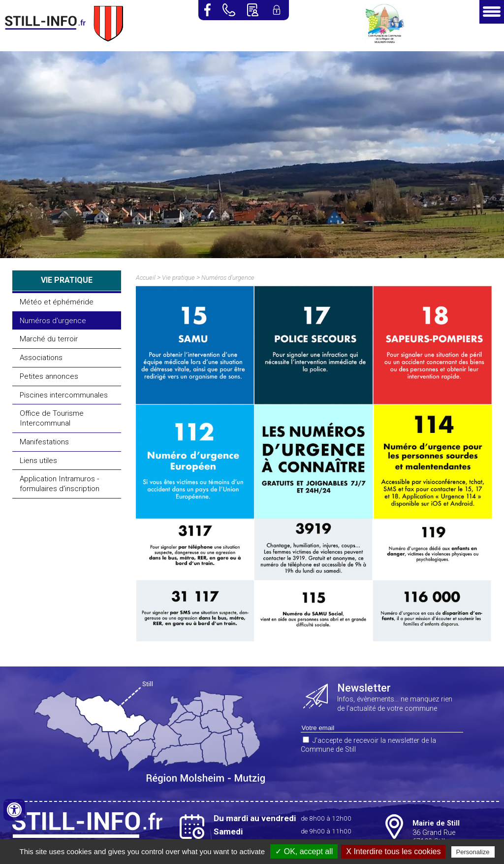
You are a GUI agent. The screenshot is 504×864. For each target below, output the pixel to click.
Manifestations (44, 442)
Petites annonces (49, 376)
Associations (41, 358)
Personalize (473, 852)
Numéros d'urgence (53, 321)
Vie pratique (178, 278)
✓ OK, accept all (304, 851)
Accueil (146, 278)
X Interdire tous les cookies (393, 851)
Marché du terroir (49, 339)
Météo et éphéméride (57, 302)
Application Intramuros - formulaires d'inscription (60, 484)
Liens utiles (38, 461)
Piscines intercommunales (64, 395)
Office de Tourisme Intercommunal (52, 418)
